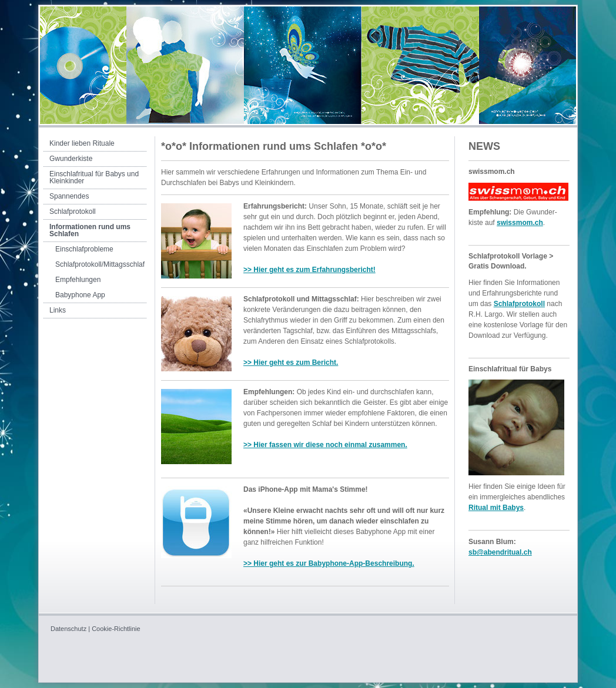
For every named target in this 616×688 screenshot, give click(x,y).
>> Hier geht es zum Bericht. (291, 363)
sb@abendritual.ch (500, 552)
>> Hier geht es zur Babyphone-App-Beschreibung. (329, 563)
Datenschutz (68, 629)
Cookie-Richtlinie (116, 629)
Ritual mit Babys (496, 508)
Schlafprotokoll (519, 304)
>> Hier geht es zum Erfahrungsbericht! (309, 270)
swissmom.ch (520, 223)
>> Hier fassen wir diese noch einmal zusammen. (325, 445)
